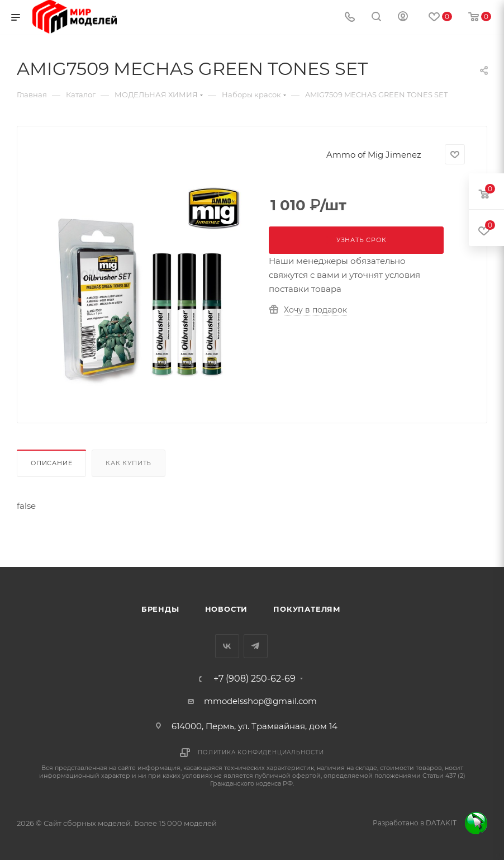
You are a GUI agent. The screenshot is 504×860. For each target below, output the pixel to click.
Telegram (256, 646)
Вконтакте (227, 646)
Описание (51, 463)
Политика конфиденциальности (261, 752)
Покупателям (307, 609)
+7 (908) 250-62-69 (255, 679)
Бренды (160, 609)
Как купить (129, 463)
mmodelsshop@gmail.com (260, 701)
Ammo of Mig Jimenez (374, 155)
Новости (227, 609)
